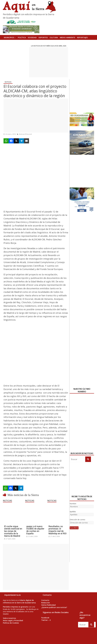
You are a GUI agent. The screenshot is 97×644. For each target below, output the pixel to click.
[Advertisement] (49, 62)
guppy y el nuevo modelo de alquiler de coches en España (35, 530)
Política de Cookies (11, 623)
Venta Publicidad (48, 605)
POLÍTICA (22, 37)
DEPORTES (43, 37)
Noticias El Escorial (25, 134)
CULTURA (54, 37)
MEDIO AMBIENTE (67, 37)
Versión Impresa (21, 42)
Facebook (45, 618)
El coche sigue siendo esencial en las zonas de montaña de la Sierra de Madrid (13, 531)
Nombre (73, 504)
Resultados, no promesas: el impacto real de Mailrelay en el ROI (57, 530)
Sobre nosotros (9, 618)
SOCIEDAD (32, 37)
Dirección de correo (77, 520)
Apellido (73, 512)
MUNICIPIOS (9, 37)
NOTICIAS (8, 82)
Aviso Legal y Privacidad (13, 620)
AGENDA (8, 42)
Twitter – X (46, 620)
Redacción (46, 603)
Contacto (45, 600)
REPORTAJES (82, 37)
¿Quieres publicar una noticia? (54, 607)
